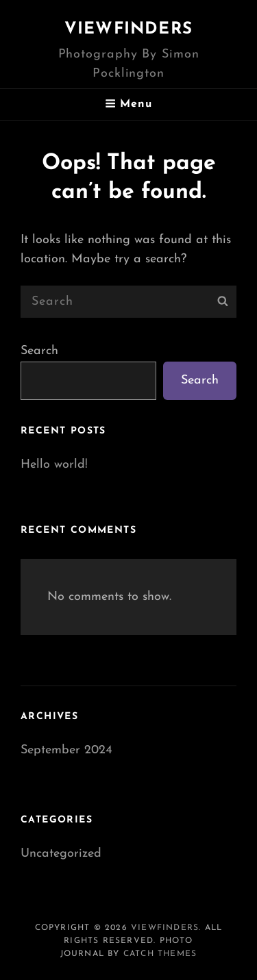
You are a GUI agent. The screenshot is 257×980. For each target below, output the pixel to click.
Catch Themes (160, 954)
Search (39, 351)
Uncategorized (61, 854)
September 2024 (66, 750)
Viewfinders (128, 29)
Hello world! (54, 465)
